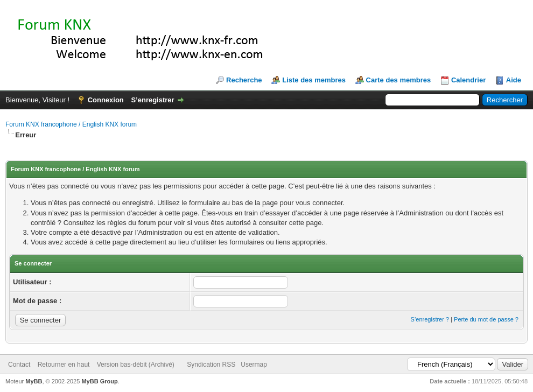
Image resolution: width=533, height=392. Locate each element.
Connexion (106, 100)
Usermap (254, 365)
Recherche (244, 80)
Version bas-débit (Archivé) (136, 365)
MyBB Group (99, 381)
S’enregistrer (152, 100)
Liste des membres (314, 80)
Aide (514, 80)
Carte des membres (399, 80)
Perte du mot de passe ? (486, 319)
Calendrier (468, 80)
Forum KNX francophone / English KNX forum (71, 124)
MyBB (34, 381)
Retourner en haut (64, 365)
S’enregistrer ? (430, 319)
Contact (19, 365)
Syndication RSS (211, 365)
